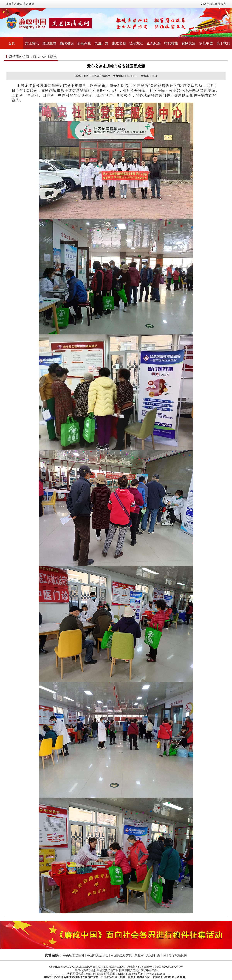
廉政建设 (67, 43)
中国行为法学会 (98, 955)
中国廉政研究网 (121, 955)
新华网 (162, 955)
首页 (12, 43)
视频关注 (188, 43)
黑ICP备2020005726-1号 (168, 967)
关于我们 (223, 43)
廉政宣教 (49, 43)
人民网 (150, 955)
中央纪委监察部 (74, 955)
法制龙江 (136, 43)
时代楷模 (171, 43)
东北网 (139, 955)
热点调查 (84, 43)
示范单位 (206, 43)
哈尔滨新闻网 (178, 955)
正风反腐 (154, 43)
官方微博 (29, 4)
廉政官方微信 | (14, 4)
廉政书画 (119, 43)
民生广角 (101, 43)
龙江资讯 (32, 43)
